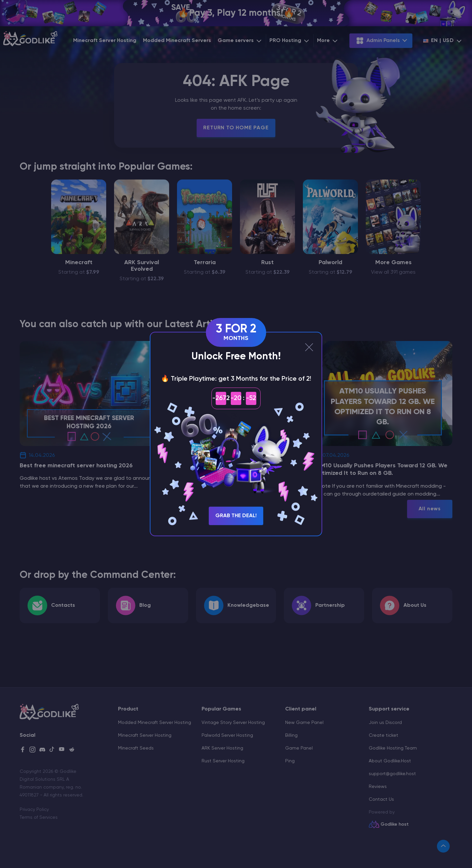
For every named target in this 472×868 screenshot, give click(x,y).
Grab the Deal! (236, 516)
